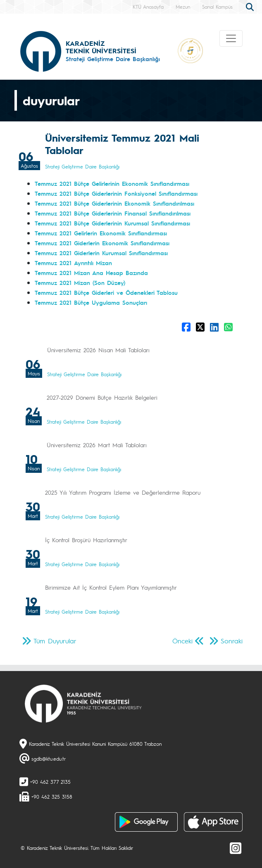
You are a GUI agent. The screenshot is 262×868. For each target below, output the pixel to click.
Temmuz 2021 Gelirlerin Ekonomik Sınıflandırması (101, 233)
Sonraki (232, 641)
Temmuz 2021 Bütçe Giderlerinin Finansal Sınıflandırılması (113, 213)
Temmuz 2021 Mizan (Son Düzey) (80, 282)
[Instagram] (236, 848)
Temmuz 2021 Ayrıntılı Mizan (73, 263)
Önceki (182, 641)
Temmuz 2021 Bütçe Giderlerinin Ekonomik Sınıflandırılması (114, 203)
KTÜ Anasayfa (148, 7)
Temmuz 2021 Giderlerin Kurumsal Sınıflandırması (101, 253)
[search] (251, 6)
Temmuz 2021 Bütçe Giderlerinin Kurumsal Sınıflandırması (112, 223)
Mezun (183, 7)
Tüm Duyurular (55, 641)
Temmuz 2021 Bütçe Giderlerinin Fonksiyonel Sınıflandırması (116, 193)
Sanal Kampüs (217, 7)
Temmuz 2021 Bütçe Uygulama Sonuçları (91, 302)
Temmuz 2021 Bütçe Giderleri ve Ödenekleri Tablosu (106, 292)
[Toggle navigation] (231, 38)
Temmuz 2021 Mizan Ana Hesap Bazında (91, 273)
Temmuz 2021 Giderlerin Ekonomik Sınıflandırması (102, 243)
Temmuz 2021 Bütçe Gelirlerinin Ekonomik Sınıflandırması (112, 183)
